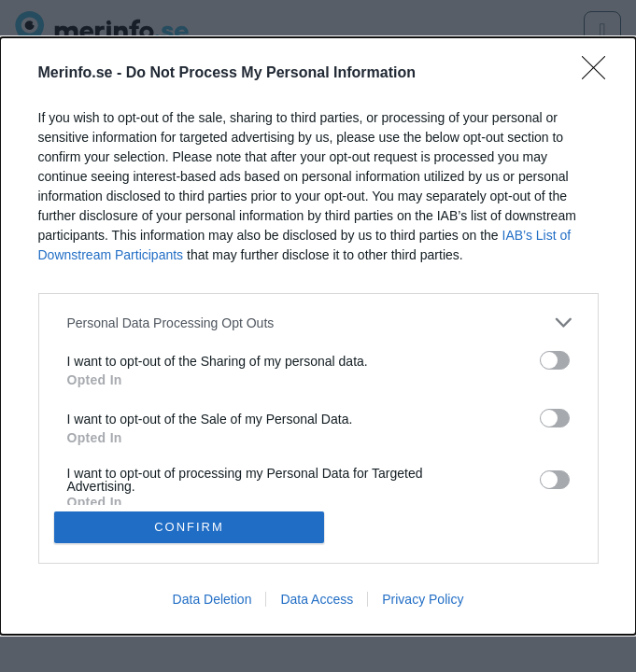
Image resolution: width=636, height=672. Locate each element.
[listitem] (318, 322)
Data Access (317, 599)
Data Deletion (212, 599)
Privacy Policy (423, 599)
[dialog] (318, 336)
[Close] (600, 74)
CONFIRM (189, 527)
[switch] (555, 360)
